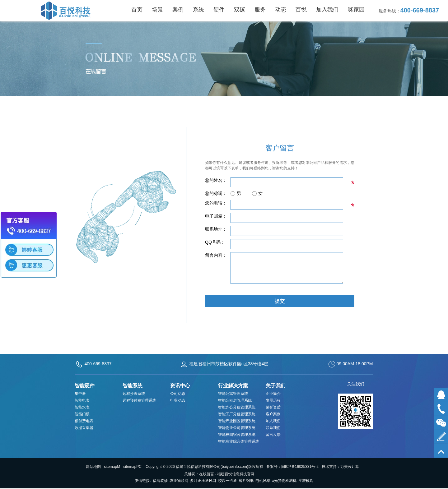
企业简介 (273, 394)
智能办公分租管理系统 (237, 407)
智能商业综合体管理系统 (239, 441)
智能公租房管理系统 (235, 400)
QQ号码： (215, 242)
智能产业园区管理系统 (237, 421)
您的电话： (216, 203)
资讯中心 (180, 386)
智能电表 (82, 400)
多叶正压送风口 (203, 481)
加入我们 (273, 421)
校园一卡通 (227, 481)
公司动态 (178, 394)
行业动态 (178, 400)
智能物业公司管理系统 (237, 428)
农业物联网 (179, 481)
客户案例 (273, 414)
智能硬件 (85, 386)
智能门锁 (82, 414)
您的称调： (216, 193)
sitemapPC (132, 467)
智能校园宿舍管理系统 (237, 435)
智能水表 (82, 407)
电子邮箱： (216, 216)
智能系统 (133, 386)
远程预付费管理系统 (139, 400)
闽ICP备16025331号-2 (300, 467)
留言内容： (216, 255)
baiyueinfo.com (234, 467)
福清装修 (160, 481)
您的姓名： (216, 180)
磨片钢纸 (246, 481)
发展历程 (273, 400)
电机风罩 (263, 481)
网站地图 (93, 467)
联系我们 (273, 428)
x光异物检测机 (284, 481)
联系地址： (216, 229)
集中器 (80, 394)
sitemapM (112, 467)
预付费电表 (84, 421)
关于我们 (276, 386)
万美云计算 (350, 467)
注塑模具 (306, 481)
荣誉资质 (273, 407)
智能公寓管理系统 (233, 394)
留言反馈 (273, 435)
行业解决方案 (233, 386)
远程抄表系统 (134, 394)
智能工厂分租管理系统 (237, 414)
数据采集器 (84, 428)
